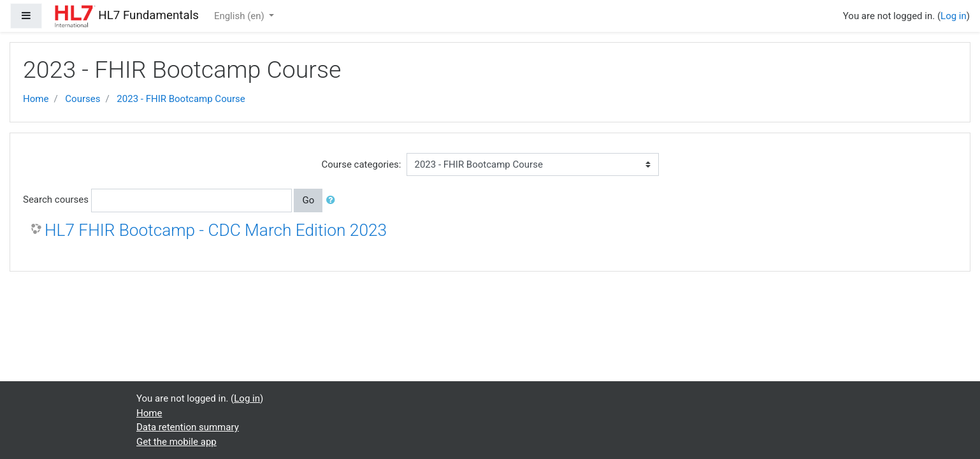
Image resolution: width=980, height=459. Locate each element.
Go (308, 200)
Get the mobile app (177, 442)
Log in (954, 16)
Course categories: (362, 164)
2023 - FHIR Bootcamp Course (181, 99)
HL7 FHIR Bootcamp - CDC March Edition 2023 (216, 230)
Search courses (56, 200)
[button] (333, 200)
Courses (83, 99)
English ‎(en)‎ (241, 16)
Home (36, 99)
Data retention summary (188, 427)
